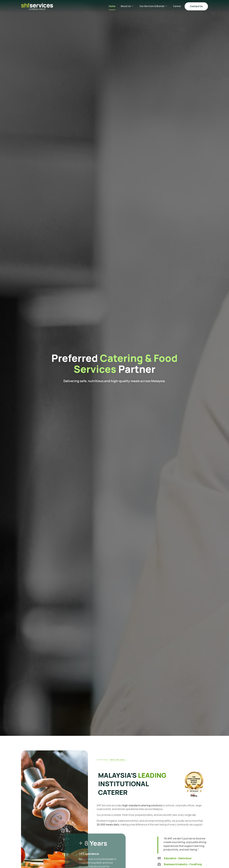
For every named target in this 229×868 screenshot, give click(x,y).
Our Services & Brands (153, 6)
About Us (127, 6)
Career (177, 6)
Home (112, 6)
